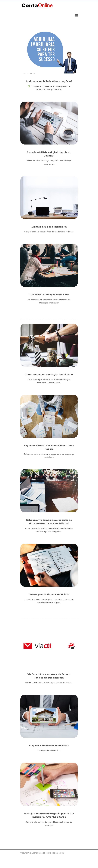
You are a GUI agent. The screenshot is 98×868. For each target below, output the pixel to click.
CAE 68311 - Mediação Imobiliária (49, 295)
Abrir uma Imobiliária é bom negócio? (49, 81)
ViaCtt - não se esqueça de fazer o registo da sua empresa (49, 676)
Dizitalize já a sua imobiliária (49, 227)
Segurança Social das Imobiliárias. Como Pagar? (49, 447)
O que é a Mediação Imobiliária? (49, 746)
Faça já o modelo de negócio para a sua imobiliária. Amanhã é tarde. (49, 815)
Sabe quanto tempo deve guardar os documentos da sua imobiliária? (49, 522)
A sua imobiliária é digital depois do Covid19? (49, 154)
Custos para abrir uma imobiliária (49, 594)
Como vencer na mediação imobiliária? (49, 374)
